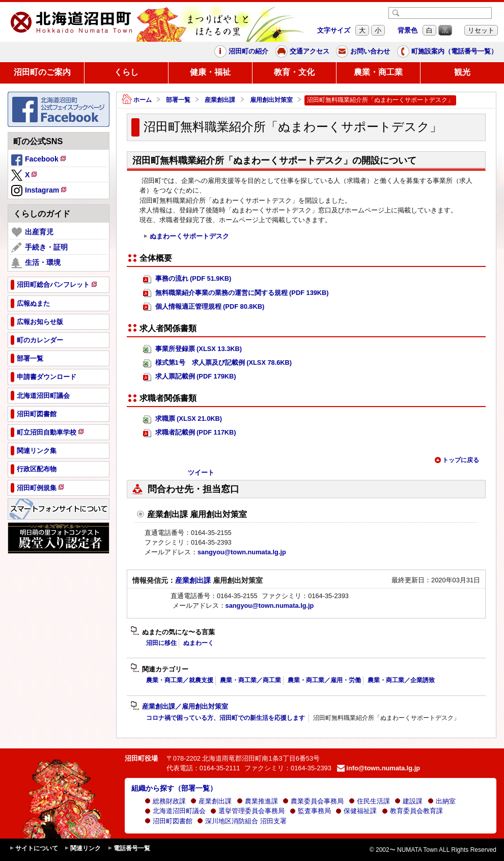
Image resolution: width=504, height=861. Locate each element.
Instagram (39, 191)
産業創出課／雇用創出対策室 (179, 707)
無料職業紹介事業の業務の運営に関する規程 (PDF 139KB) (236, 293)
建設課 (409, 801)
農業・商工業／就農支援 (180, 680)
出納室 (442, 801)
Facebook (39, 160)
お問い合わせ (363, 51)
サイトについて (34, 849)
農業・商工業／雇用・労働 (324, 680)
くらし (126, 72)
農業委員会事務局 (313, 801)
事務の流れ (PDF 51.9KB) (187, 279)
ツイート (201, 473)
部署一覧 (178, 100)
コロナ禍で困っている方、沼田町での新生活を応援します (226, 718)
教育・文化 (294, 72)
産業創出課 (220, 100)
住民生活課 (369, 801)
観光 (462, 72)
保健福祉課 (356, 811)
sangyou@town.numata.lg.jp (242, 552)
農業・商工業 (378, 72)
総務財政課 (165, 801)
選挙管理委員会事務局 (247, 811)
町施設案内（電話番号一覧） (447, 51)
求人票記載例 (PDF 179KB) (190, 377)
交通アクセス (302, 51)
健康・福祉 (210, 72)
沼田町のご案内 (42, 72)
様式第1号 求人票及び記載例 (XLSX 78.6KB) (217, 363)
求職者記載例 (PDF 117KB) (190, 433)
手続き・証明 (39, 248)
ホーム (137, 100)
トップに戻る (457, 460)
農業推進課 (257, 801)
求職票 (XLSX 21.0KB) (183, 419)
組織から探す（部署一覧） (174, 788)
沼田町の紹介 (241, 51)
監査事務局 (310, 811)
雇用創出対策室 (271, 100)
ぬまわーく (199, 643)
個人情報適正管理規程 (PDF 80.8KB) (204, 307)
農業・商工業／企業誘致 (401, 680)
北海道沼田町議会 (175, 811)
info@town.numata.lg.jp (379, 768)
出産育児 (32, 232)
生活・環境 (36, 263)
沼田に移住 (161, 643)
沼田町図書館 (169, 821)
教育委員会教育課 (412, 811)
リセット (481, 30)
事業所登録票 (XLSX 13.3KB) (192, 349)
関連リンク (82, 849)
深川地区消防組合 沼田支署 (242, 821)
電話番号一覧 (129, 849)
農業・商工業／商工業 (250, 680)
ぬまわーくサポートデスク (186, 236)
